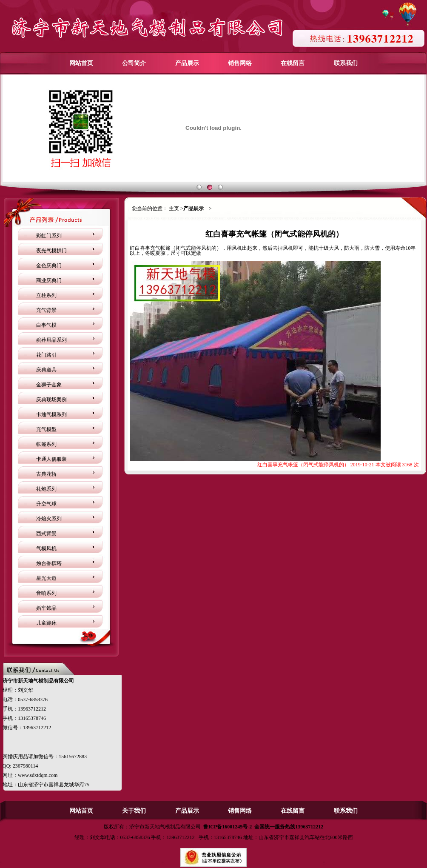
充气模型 (46, 429)
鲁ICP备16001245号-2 (228, 827)
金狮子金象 (49, 385)
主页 (174, 208)
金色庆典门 (49, 266)
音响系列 (46, 593)
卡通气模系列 (51, 414)
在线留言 (293, 63)
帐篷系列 (46, 444)
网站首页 (81, 63)
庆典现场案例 (51, 400)
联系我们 (346, 63)
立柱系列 (46, 295)
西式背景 (46, 534)
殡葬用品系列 (51, 340)
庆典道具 (46, 370)
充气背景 (46, 310)
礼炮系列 (46, 489)
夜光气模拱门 (51, 251)
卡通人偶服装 (51, 459)
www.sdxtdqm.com (38, 775)
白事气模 (46, 325)
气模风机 (46, 548)
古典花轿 (46, 474)
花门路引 (46, 355)
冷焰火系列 (49, 519)
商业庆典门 (49, 280)
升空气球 (46, 504)
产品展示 (187, 63)
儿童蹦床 (46, 623)
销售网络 (240, 63)
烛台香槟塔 (49, 563)
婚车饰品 (46, 608)
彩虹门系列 (49, 236)
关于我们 (134, 811)
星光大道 (46, 578)
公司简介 (134, 63)
